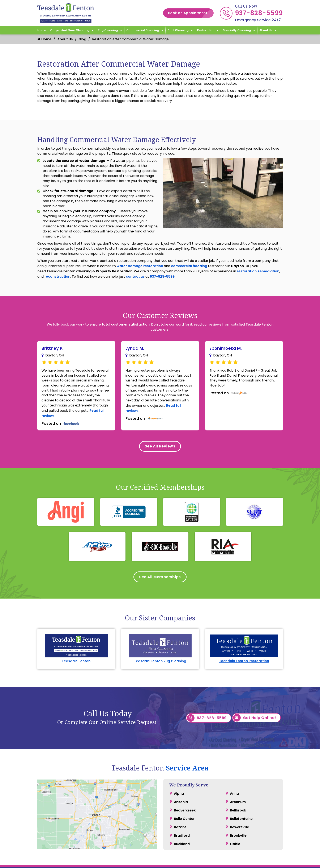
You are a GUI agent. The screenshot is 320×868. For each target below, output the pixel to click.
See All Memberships (160, 578)
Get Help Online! (255, 701)
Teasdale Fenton (76, 644)
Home (42, 30)
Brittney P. (52, 348)
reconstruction (57, 276)
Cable (235, 827)
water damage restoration (140, 266)
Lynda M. (135, 348)
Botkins (180, 810)
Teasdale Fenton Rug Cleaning (160, 644)
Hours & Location (178, 861)
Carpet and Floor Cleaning (70, 30)
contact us (135, 276)
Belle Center (184, 802)
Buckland (182, 827)
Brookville (238, 819)
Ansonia (181, 785)
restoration (247, 271)
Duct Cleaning (178, 30)
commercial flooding (189, 266)
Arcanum (238, 785)
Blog (82, 39)
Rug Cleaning (108, 30)
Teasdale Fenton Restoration (244, 644)
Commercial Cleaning (143, 30)
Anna (234, 777)
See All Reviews (160, 447)
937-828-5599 (259, 13)
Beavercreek (185, 793)
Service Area (187, 751)
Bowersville (240, 810)
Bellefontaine (241, 802)
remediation (269, 271)
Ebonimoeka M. (226, 348)
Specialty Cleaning (237, 30)
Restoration (206, 30)
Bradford (182, 819)
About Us (266, 30)
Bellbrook (238, 793)
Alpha (179, 777)
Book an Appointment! (191, 13)
